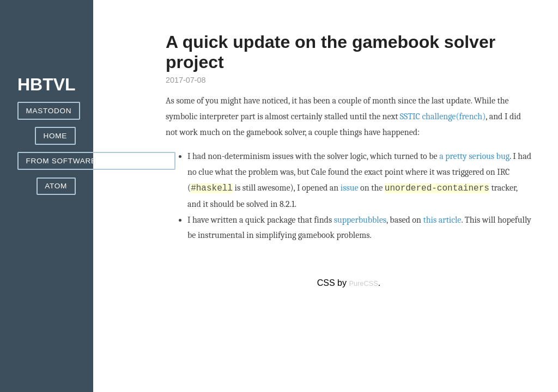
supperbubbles (360, 220)
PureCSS (363, 283)
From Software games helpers (97, 161)
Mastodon (49, 111)
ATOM (56, 186)
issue (350, 188)
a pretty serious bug (474, 156)
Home (56, 136)
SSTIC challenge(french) (443, 117)
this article (442, 220)
